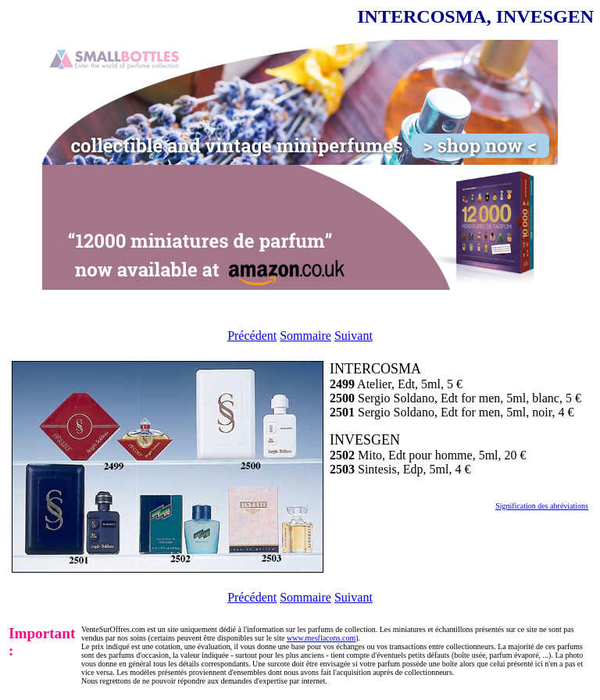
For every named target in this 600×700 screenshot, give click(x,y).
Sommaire (305, 336)
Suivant (354, 336)
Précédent (252, 336)
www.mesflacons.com (321, 638)
